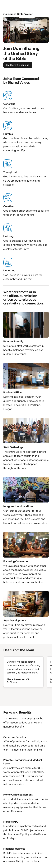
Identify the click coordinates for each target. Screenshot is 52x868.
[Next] (10, 699)
